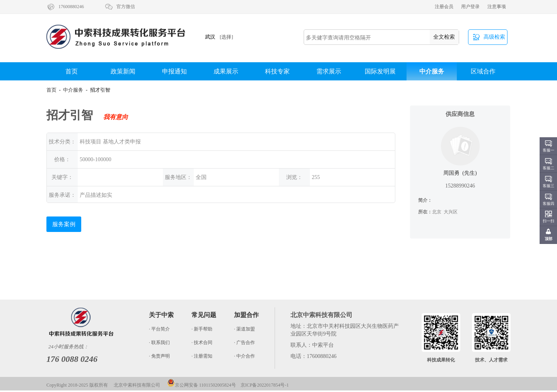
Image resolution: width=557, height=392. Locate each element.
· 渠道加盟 (244, 329)
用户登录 (470, 7)
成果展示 (226, 71)
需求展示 (329, 71)
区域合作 (483, 71)
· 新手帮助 (202, 329)
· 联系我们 (159, 343)
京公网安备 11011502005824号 (202, 385)
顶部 (548, 239)
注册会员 (444, 7)
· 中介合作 (244, 356)
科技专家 (277, 71)
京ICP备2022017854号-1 (265, 385)
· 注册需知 (202, 356)
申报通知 (174, 71)
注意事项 (497, 7)
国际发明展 (380, 71)
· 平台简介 (159, 329)
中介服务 (432, 71)
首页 (72, 71)
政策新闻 (123, 71)
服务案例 (64, 224)
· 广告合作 (244, 343)
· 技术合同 (202, 343)
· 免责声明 (159, 356)
